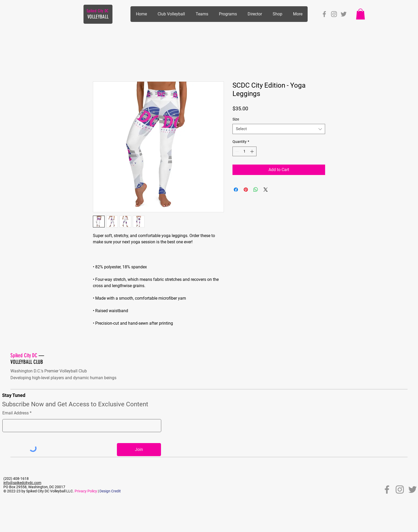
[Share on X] (266, 190)
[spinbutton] (244, 151)
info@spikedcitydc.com (22, 483)
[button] (228, 14)
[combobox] (279, 129)
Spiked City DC (97, 11)
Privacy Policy (86, 491)
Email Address (16, 413)
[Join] (139, 450)
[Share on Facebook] (236, 190)
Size (236, 119)
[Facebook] (324, 14)
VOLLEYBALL (98, 17)
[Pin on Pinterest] (246, 190)
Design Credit (110, 491)
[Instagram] (334, 14)
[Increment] (252, 151)
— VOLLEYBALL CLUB (27, 359)
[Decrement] (237, 151)
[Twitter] (344, 14)
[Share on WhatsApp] (256, 190)
